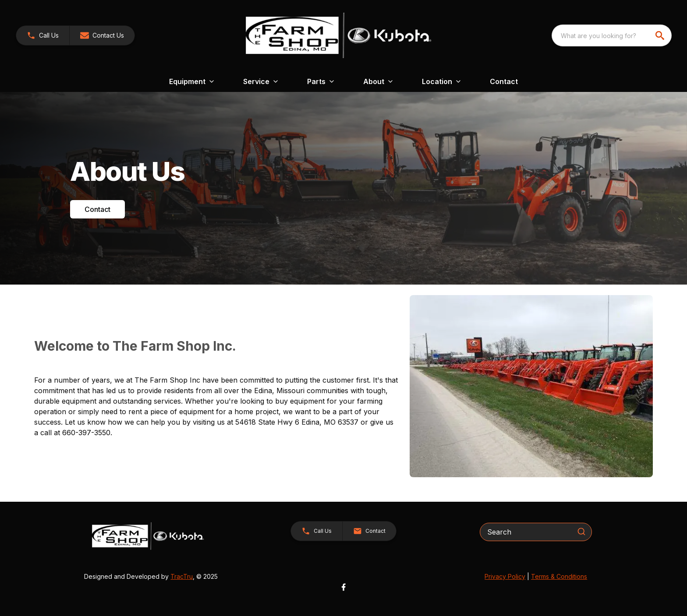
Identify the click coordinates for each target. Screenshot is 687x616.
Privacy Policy (505, 576)
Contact (504, 81)
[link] (43, 35)
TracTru (182, 576)
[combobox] (612, 35)
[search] (661, 35)
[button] (102, 35)
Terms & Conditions (559, 576)
